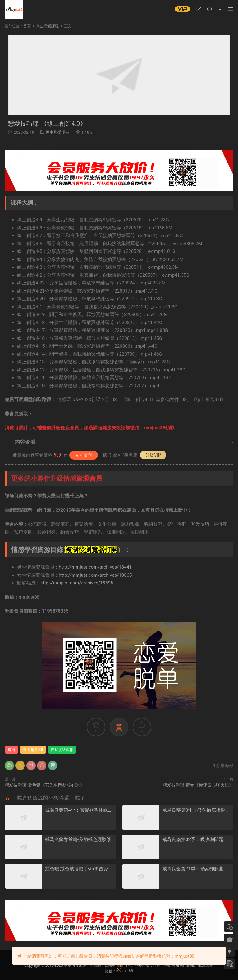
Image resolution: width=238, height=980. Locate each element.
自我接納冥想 (62, 750)
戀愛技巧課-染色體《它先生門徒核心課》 (44, 785)
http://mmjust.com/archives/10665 (95, 575)
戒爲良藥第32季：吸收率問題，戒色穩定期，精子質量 (195, 840)
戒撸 (11, 750)
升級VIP (153, 455)
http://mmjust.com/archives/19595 (77, 583)
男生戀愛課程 (58, 132)
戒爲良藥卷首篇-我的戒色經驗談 (78, 839)
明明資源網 (14, 9)
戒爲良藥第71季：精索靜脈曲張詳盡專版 (195, 869)
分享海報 (222, 765)
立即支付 (84, 455)
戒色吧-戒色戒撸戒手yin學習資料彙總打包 (79, 869)
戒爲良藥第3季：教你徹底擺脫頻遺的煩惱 (196, 810)
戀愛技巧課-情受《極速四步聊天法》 (198, 785)
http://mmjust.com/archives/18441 (95, 567)
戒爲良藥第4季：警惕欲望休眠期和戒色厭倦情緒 (79, 810)
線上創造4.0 (33, 750)
